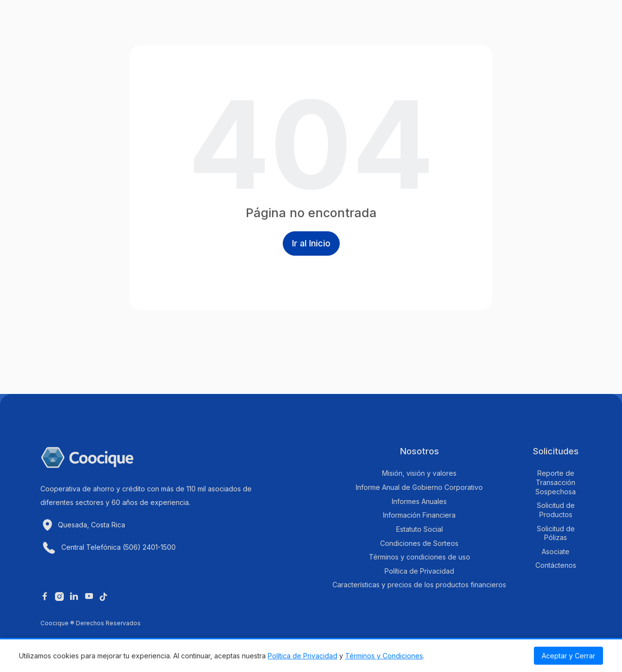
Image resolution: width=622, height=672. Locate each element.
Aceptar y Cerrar (568, 656)
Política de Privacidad (302, 656)
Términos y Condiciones (384, 656)
